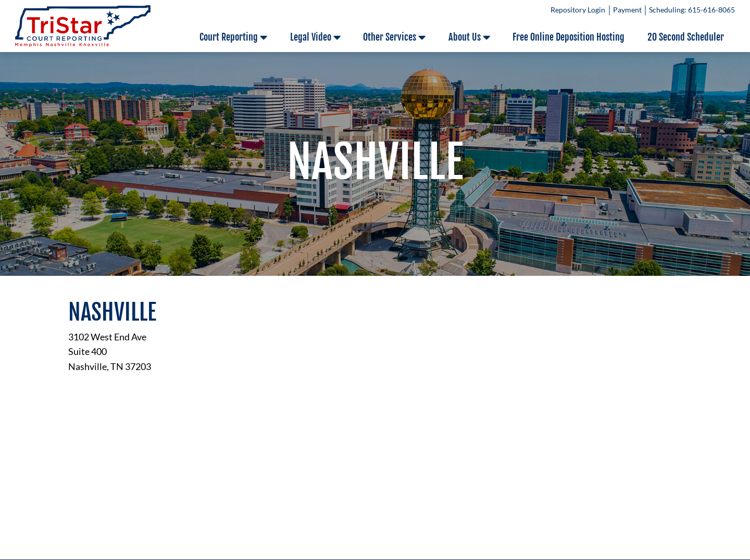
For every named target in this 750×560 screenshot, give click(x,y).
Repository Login (578, 10)
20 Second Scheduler (686, 37)
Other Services (394, 37)
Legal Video (315, 37)
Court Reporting (233, 37)
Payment (627, 10)
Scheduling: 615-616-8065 (692, 10)
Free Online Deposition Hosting (568, 37)
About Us (469, 37)
